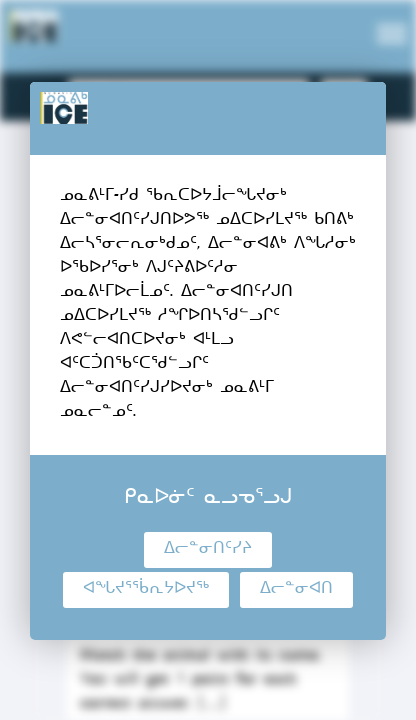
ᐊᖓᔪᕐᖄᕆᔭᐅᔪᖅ (146, 590)
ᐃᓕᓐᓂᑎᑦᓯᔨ (208, 550)
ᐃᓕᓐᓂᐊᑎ (296, 590)
